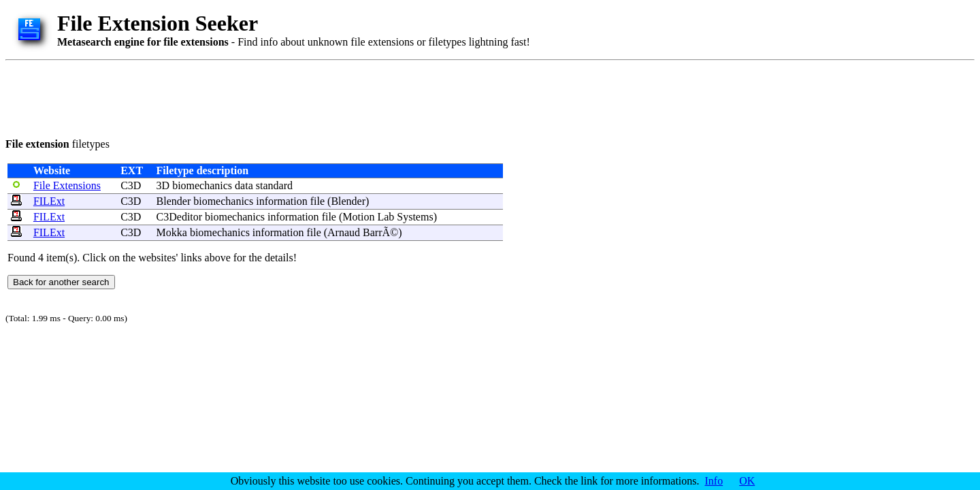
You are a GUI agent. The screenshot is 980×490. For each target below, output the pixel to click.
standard (274, 185)
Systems (415, 217)
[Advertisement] (253, 97)
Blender (174, 201)
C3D (131, 185)
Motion (358, 217)
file (317, 201)
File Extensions (67, 185)
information (282, 201)
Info (714, 481)
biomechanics (202, 185)
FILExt (49, 201)
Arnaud (344, 232)
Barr (372, 232)
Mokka (172, 232)
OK (747, 481)
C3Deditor (180, 217)
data (244, 185)
